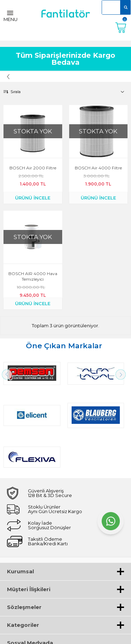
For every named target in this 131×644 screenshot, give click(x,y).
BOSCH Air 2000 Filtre (33, 168)
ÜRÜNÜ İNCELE (33, 198)
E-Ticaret (45, 635)
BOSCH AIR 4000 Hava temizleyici (33, 276)
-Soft (28, 635)
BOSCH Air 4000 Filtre (98, 168)
